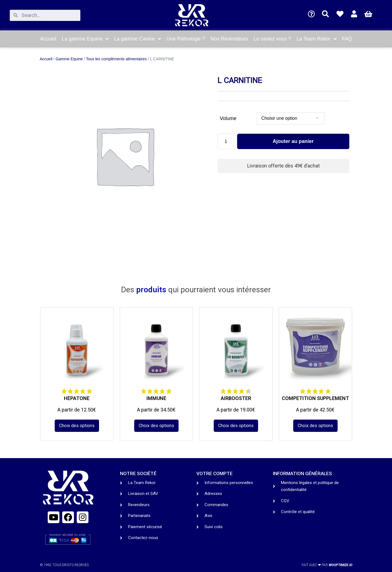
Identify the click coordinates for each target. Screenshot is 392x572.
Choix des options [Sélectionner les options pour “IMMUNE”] (156, 426)
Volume (228, 118)
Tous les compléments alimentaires (116, 59)
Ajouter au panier (293, 142)
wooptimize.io (341, 565)
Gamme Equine (69, 59)
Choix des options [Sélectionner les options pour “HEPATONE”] (77, 426)
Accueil (46, 59)
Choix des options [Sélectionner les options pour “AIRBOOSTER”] (236, 426)
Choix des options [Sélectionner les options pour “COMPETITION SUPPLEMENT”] (315, 426)
